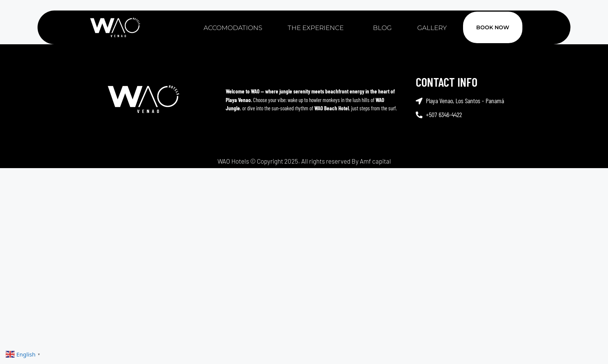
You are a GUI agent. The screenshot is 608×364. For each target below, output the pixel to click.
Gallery (432, 28)
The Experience (318, 28)
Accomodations (233, 28)
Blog (382, 28)
